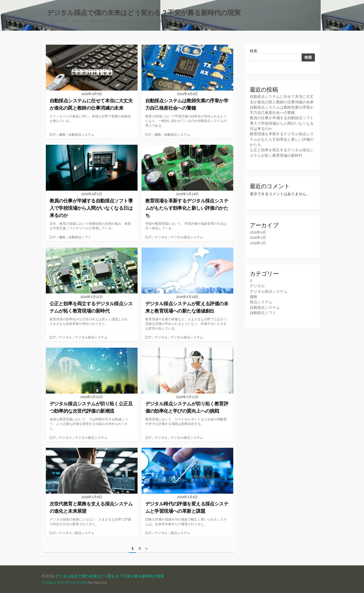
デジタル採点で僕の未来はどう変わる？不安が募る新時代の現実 (113, 576)
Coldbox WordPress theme (65, 582)
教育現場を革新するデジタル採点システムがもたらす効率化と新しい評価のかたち (282, 139)
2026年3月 (258, 237)
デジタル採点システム (187, 237)
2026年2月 (258, 243)
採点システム (85, 533)
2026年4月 (258, 232)
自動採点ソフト (80, 237)
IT (55, 135)
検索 (254, 51)
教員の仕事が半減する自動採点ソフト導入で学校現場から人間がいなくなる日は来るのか (282, 124)
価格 (63, 135)
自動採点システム (82, 135)
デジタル (162, 237)
